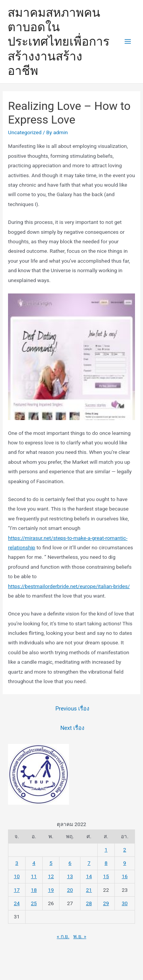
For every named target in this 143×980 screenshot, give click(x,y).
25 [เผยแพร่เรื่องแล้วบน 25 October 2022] (34, 903)
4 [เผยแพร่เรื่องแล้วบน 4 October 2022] (34, 863)
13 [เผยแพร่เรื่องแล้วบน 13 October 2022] (70, 876)
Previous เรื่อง (72, 709)
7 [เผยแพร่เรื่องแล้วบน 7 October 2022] (89, 863)
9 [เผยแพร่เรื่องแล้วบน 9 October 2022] (125, 863)
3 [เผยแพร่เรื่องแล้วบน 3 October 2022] (17, 863)
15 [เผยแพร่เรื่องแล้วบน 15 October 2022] (106, 876)
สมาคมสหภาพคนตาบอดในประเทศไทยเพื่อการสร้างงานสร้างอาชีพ (59, 42)
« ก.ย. (63, 936)
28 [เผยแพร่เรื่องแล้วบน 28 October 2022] (89, 903)
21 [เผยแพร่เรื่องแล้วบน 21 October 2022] (89, 890)
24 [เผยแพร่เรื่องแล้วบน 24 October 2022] (17, 903)
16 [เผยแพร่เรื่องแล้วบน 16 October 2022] (125, 876)
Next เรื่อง (72, 728)
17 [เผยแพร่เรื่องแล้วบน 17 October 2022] (17, 890)
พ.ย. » (80, 936)
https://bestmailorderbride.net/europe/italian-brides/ (69, 586)
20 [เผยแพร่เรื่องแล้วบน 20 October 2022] (70, 890)
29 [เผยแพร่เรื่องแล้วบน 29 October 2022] (106, 903)
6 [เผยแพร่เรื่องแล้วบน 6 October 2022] (70, 863)
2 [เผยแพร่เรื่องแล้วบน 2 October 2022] (125, 850)
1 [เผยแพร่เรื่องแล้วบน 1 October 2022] (106, 850)
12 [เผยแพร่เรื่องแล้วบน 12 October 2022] (51, 876)
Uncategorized (25, 132)
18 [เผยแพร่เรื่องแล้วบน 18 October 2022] (34, 890)
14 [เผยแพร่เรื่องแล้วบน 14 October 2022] (89, 876)
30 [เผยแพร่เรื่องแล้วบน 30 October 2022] (125, 903)
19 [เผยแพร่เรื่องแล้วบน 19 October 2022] (51, 890)
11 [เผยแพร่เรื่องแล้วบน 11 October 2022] (34, 876)
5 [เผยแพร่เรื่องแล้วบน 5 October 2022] (51, 863)
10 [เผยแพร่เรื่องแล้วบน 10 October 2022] (17, 876)
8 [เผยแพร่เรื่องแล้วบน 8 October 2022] (106, 863)
